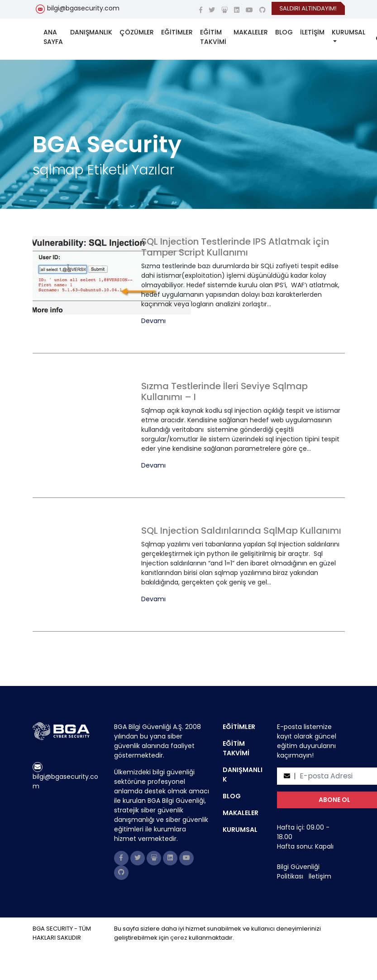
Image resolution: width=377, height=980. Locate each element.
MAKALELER (251, 32)
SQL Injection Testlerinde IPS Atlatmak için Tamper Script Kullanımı (235, 247)
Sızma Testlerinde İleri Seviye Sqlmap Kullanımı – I (224, 391)
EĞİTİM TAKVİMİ (213, 37)
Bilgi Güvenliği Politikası (298, 871)
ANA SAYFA (53, 37)
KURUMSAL (348, 32)
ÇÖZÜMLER (137, 32)
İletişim (320, 876)
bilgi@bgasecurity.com (83, 8)
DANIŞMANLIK (91, 32)
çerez (179, 938)
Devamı (153, 321)
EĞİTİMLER (177, 32)
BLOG (284, 32)
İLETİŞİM (312, 32)
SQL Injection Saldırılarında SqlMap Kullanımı (241, 531)
